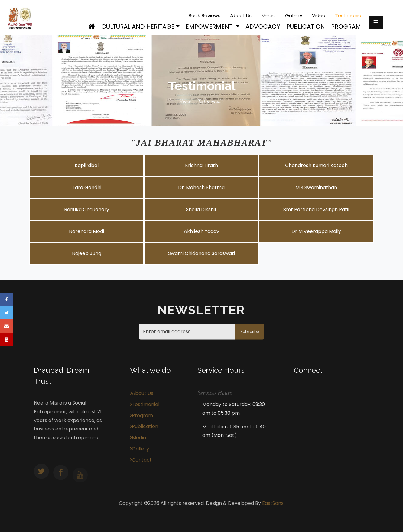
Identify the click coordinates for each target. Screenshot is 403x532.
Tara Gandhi (87, 187)
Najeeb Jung (87, 253)
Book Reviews (204, 16)
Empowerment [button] (210, 27)
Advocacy (263, 27)
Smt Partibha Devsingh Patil (316, 210)
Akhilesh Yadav (201, 231)
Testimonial (349, 16)
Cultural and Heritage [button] (138, 27)
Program (346, 27)
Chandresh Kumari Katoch (316, 165)
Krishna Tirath (201, 165)
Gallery (294, 16)
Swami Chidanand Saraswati (201, 253)
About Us (241, 16)
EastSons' (273, 503)
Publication (306, 27)
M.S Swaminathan (316, 187)
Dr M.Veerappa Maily (316, 231)
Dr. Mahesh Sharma (201, 187)
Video (319, 16)
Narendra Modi (86, 231)
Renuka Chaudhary (87, 210)
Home (187, 101)
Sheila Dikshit (201, 210)
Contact (141, 460)
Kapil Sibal (87, 165)
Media (268, 16)
